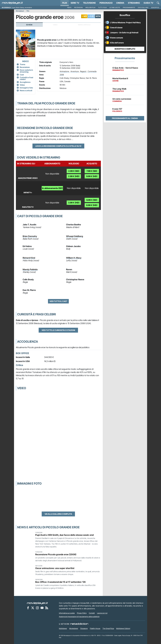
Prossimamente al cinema (125, 118)
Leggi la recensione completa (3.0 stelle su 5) (58, 146)
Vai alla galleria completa (58, 514)
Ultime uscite (115, 8)
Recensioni (78, 8)
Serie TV (75, 3)
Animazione (64, 71)
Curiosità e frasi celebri (26, 78)
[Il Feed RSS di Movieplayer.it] (47, 608)
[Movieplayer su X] (33, 608)
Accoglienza (25, 82)
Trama (22, 64)
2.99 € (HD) (74, 176)
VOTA (98, 16)
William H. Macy (74, 258)
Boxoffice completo (125, 49)
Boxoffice (155, 8)
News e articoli (26, 91)
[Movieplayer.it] (12, 3)
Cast (22, 75)
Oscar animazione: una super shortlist (55, 568)
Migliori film (90, 8)
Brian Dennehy (30, 236)
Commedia (92, 71)
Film (65, 3)
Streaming (134, 3)
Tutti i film (102, 8)
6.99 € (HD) (92, 205)
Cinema (120, 3)
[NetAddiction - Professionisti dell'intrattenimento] (79, 624)
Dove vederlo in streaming (26, 71)
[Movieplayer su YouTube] (42, 608)
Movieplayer (20, 11)
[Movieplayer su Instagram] (37, 608)
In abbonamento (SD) (52, 188)
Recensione (25, 67)
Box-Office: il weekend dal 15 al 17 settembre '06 (60, 582)
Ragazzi (83, 71)
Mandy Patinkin (30, 269)
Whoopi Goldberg (75, 236)
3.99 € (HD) (74, 203)
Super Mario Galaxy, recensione (22, 8)
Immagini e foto (26, 88)
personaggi (106, 3)
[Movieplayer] (37, 603)
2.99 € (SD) (74, 171)
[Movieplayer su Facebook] (28, 608)
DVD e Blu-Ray (143, 8)
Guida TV (148, 3)
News (69, 8)
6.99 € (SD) (92, 200)
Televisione (89, 3)
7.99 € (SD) (92, 171)
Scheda (29, 25)
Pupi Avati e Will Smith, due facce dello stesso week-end (64, 535)
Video (22, 85)
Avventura (75, 71)
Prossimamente (129, 8)
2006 (62, 75)
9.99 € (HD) (92, 176)
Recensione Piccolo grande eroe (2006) (56, 554)
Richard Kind (29, 258)
